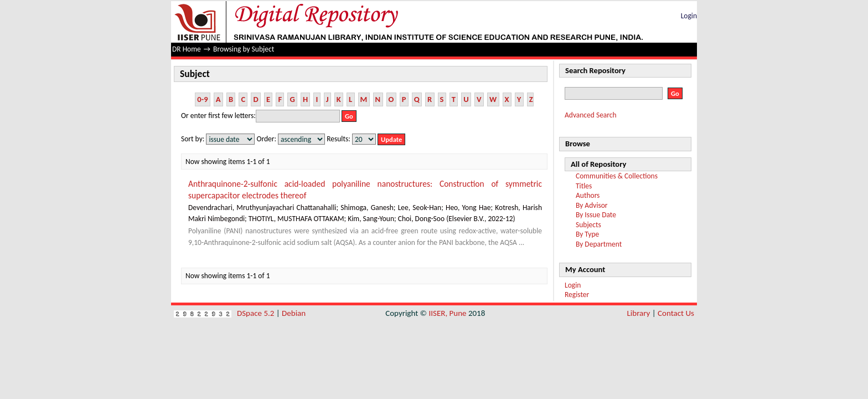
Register (577, 295)
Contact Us (676, 313)
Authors (588, 195)
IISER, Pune (447, 313)
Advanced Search (591, 115)
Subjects (588, 225)
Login (689, 16)
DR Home (187, 49)
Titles (584, 186)
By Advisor (592, 205)
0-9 (202, 99)
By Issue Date (596, 215)
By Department (599, 244)
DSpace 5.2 (257, 313)
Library (639, 313)
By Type (587, 234)
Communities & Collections (617, 176)
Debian (294, 313)
